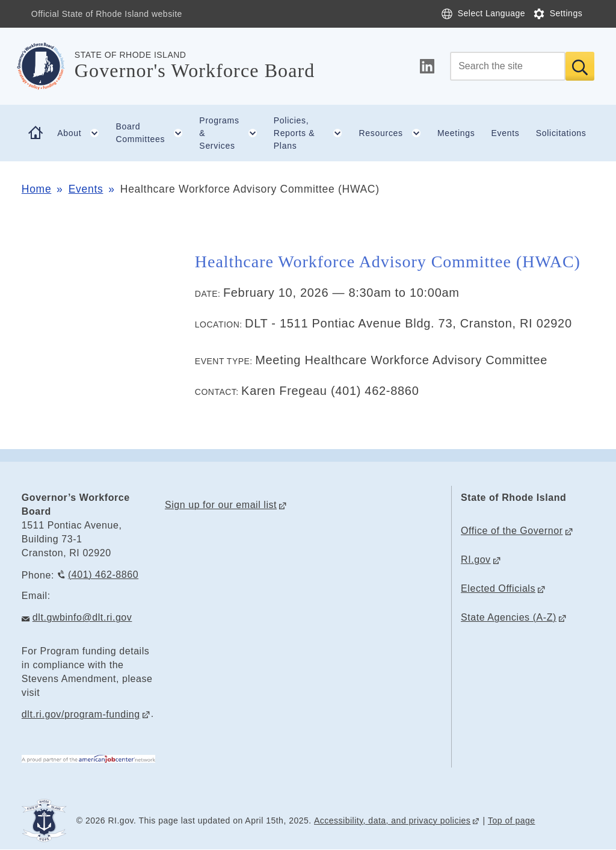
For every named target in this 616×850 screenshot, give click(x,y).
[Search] (508, 66)
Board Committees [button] (153, 133)
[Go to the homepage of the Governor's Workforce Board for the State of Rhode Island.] (48, 66)
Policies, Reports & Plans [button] (312, 133)
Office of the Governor (512, 531)
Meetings (456, 133)
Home (36, 189)
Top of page (512, 821)
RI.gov (476, 560)
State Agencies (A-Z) (509, 617)
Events (506, 133)
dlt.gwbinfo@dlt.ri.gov (82, 617)
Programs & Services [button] (232, 133)
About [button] (82, 133)
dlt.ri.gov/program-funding (81, 714)
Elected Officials (498, 588)
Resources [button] (394, 133)
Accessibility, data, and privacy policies (392, 821)
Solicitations (561, 133)
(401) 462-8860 (103, 575)
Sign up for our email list (221, 505)
